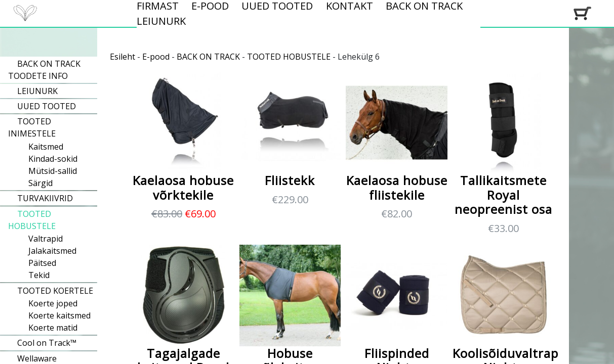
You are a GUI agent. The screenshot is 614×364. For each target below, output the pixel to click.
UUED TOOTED (47, 106)
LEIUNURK (161, 21)
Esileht (122, 57)
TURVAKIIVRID (45, 198)
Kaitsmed (46, 147)
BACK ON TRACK (208, 57)
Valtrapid (46, 239)
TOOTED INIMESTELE (32, 127)
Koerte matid (53, 328)
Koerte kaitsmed (59, 315)
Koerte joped (53, 303)
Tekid (39, 275)
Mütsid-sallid (53, 171)
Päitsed (42, 263)
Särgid (40, 183)
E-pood (156, 57)
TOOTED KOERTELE (55, 291)
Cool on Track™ (47, 343)
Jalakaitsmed (52, 251)
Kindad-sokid (53, 159)
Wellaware (37, 358)
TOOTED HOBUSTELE (289, 57)
